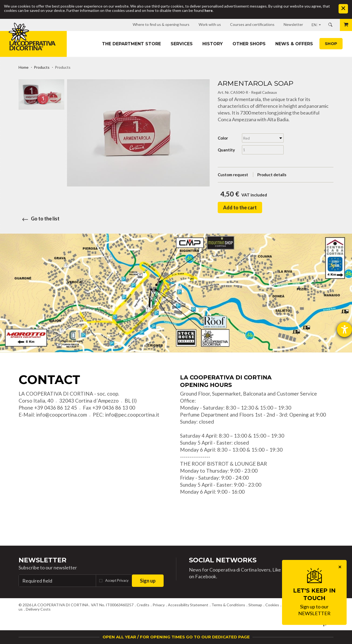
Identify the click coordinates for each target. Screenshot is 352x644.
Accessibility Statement (188, 605)
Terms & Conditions (228, 605)
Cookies (272, 605)
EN (314, 25)
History (213, 44)
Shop (331, 44)
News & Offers (294, 44)
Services (182, 44)
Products (42, 67)
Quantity (226, 150)
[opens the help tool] (344, 330)
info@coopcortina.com (61, 415)
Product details (272, 175)
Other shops (249, 44)
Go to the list (39, 219)
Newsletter (43, 560)
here (209, 10)
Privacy (159, 605)
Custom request (233, 175)
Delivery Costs (38, 609)
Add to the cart (240, 207)
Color (223, 138)
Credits (143, 605)
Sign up (148, 581)
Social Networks (223, 560)
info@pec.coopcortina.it (132, 415)
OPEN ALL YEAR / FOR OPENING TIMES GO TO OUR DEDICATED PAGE (176, 637)
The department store (131, 44)
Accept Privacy (117, 580)
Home (24, 67)
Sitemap (255, 605)
